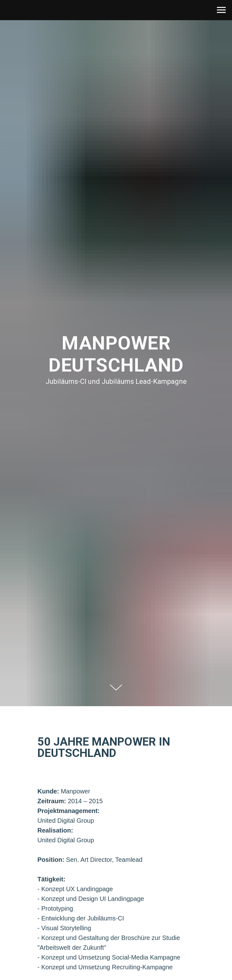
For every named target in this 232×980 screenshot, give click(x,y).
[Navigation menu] (221, 10)
